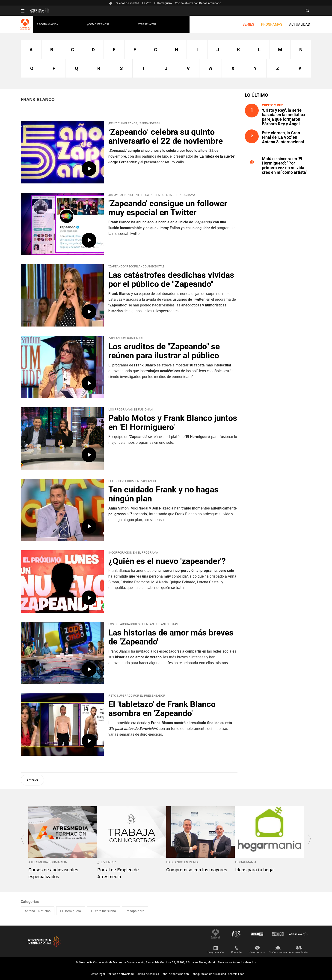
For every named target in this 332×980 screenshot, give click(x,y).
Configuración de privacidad (208, 974)
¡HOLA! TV (257, 934)
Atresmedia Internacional (44, 942)
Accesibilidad (236, 974)
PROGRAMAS (272, 24)
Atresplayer (147, 24)
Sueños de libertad (127, 3)
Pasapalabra (135, 911)
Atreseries (236, 934)
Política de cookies (147, 974)
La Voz (147, 3)
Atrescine (278, 934)
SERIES (248, 24)
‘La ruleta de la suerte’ (217, 156)
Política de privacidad (120, 974)
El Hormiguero (163, 3)
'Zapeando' (139, 514)
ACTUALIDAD (300, 24)
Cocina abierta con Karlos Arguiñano (198, 3)
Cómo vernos (257, 952)
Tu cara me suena (103, 911)
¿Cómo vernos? (98, 24)
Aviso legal (98, 974)
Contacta (236, 952)
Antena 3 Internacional (216, 934)
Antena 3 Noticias (38, 911)
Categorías (30, 902)
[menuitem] (248, 24)
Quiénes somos (278, 952)
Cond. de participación (175, 974)
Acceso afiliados (299, 952)
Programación (48, 24)
